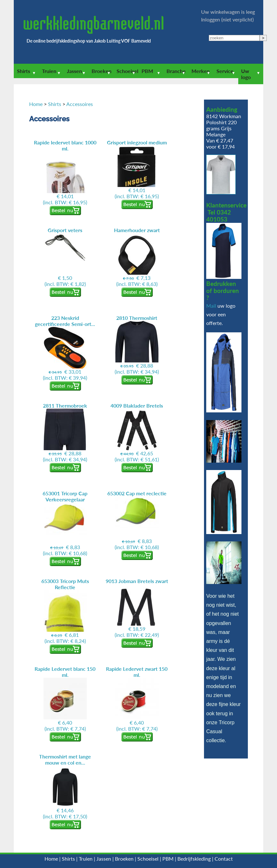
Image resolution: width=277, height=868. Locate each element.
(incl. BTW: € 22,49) (137, 608)
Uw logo (246, 74)
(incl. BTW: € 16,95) (65, 172)
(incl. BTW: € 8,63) (137, 257)
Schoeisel (127, 71)
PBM (147, 71)
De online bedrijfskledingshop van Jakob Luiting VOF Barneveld (89, 41)
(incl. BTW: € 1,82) (65, 257)
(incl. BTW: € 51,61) (137, 432)
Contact (224, 859)
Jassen (74, 71)
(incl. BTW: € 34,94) (137, 345)
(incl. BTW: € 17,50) (65, 786)
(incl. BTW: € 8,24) (65, 611)
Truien (49, 71)
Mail (211, 306)
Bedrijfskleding (194, 859)
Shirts (24, 71)
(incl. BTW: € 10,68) (65, 523)
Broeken (102, 71)
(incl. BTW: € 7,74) (65, 699)
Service (225, 71)
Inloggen (211, 19)
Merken (201, 71)
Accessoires (80, 104)
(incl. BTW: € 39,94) (65, 348)
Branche (176, 71)
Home (36, 104)
